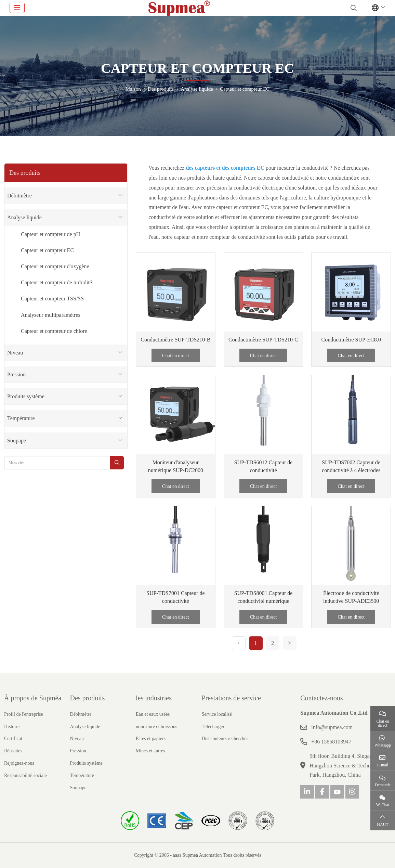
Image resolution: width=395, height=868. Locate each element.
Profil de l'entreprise (24, 714)
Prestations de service (231, 698)
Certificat (13, 739)
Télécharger (213, 727)
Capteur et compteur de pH (50, 234)
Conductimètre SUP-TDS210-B (175, 340)
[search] (353, 8)
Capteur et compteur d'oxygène (55, 266)
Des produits (88, 698)
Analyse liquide (24, 217)
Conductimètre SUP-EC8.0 (351, 340)
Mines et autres (150, 751)
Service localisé (217, 714)
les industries (154, 698)
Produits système (26, 396)
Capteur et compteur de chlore (54, 331)
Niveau (15, 353)
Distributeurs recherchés (225, 739)
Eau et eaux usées (153, 714)
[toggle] (17, 8)
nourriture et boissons (156, 727)
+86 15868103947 (331, 742)
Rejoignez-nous (19, 763)
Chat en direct (176, 356)
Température (21, 418)
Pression (16, 374)
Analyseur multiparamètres (51, 315)
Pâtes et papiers (151, 739)
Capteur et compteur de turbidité (56, 282)
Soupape (17, 441)
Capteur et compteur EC (47, 250)
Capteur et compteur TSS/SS (52, 299)
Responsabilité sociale (25, 775)
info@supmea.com (332, 727)
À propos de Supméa (33, 698)
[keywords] (57, 463)
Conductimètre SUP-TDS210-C (263, 340)
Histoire (12, 727)
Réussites (13, 751)
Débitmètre (19, 196)
